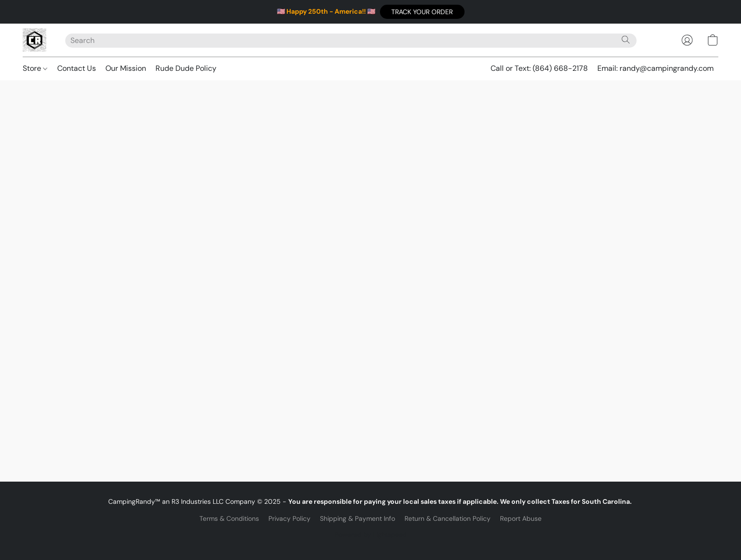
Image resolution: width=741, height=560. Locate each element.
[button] (422, 12)
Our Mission (126, 68)
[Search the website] (626, 40)
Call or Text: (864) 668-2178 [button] (539, 68)
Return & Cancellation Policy (448, 518)
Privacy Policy (289, 518)
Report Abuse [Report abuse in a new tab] (521, 518)
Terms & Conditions (229, 518)
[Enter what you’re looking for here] (351, 41)
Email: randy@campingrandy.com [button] (655, 68)
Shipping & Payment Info (358, 518)
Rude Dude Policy (186, 68)
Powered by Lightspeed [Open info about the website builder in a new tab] (371, 535)
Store (35, 68)
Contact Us (77, 68)
